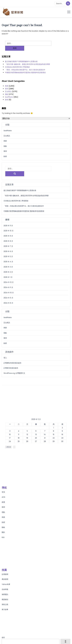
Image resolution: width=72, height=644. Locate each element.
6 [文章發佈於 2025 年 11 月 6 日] (36, 421)
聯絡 (3, 517)
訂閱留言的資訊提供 (11, 358)
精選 (3, 492)
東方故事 (5, 600)
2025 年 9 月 (8, 226)
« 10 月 (8, 437)
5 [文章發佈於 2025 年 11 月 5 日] (27, 421)
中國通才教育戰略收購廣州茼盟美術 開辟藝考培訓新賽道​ (25, 68)
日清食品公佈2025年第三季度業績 (17, 62)
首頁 (3, 482)
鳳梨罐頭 (5, 590)
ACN (3, 487)
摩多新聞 (5, 569)
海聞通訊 (5, 585)
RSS (3, 527)
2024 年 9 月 (8, 288)
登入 (5, 348)
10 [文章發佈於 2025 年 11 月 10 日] (10, 425)
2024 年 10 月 (9, 283)
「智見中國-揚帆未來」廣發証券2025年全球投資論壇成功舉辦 (27, 59)
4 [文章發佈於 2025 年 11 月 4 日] (19, 421)
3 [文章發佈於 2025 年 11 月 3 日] (10, 421)
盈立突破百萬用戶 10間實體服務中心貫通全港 (21, 57)
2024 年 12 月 (9, 272)
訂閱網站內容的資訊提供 (12, 353)
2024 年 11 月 (8, 278)
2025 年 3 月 (8, 257)
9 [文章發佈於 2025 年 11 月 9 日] (62, 421)
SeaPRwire (9, 92)
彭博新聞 (5, 564)
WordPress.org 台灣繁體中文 (14, 363)
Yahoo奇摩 (6, 574)
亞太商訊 (8, 87)
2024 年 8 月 (8, 293)
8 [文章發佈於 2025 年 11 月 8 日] (54, 421)
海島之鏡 (5, 595)
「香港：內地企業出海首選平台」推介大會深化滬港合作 (25, 65)
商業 (7, 81)
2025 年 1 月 (8, 267)
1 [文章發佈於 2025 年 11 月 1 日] (54, 418)
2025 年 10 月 (9, 221)
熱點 (7, 89)
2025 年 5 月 (8, 247)
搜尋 (3, 628)
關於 (3, 522)
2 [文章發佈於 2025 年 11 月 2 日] (62, 418)
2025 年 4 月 (8, 252)
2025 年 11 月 (8, 216)
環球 (7, 84)
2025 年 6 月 (8, 242)
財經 (7, 95)
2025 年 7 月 (8, 236)
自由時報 (5, 579)
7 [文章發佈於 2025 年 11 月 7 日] (45, 421)
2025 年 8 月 (8, 231)
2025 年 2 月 (8, 262)
